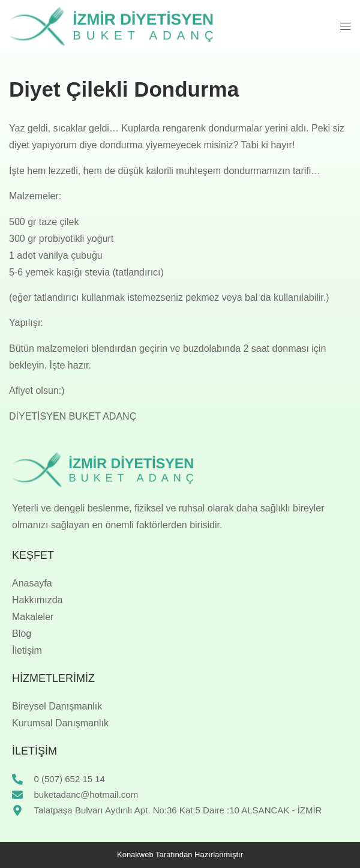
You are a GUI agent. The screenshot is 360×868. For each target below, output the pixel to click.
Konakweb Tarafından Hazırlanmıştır (180, 854)
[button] (346, 26)
